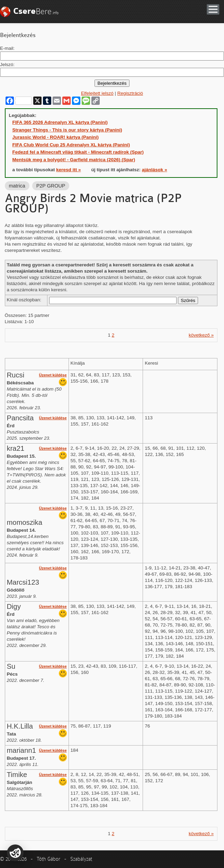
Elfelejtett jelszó (97, 93)
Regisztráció (130, 93)
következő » (201, 335)
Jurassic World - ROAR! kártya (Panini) (56, 137)
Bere (36, 11)
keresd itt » (68, 170)
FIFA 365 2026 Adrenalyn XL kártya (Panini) (60, 122)
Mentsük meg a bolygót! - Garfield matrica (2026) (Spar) (74, 160)
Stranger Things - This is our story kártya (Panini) (67, 130)
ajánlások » (155, 170)
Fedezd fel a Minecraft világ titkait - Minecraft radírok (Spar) (78, 152)
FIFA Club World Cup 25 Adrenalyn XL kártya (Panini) (71, 145)
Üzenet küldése (53, 375)
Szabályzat (81, 859)
